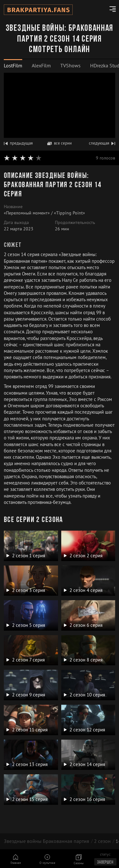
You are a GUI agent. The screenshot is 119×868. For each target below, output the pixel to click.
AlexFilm (41, 65)
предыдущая (18, 143)
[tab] (13, 66)
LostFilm (13, 65)
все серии (60, 143)
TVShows (70, 65)
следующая (102, 143)
